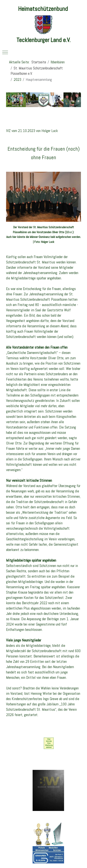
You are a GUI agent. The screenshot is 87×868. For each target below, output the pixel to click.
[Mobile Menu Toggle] (5, 52)
